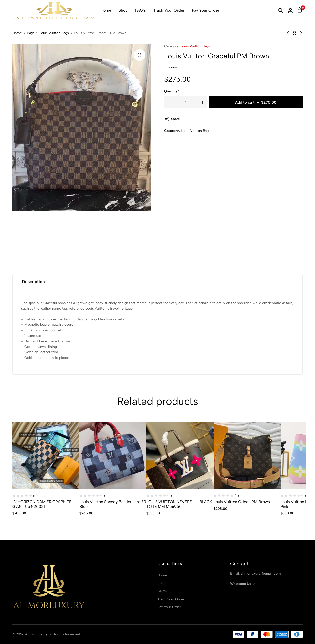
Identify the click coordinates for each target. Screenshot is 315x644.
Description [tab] (34, 282)
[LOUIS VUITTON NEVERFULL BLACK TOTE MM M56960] (180, 456)
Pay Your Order (206, 10)
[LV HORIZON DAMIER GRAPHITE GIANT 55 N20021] (46, 456)
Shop (123, 10)
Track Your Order (169, 10)
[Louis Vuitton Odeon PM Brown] (247, 456)
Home (106, 10)
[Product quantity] (186, 102)
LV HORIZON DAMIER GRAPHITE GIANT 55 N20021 (42, 504)
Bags (31, 33)
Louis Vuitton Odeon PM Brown (242, 502)
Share (172, 119)
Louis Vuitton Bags (54, 33)
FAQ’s (141, 10)
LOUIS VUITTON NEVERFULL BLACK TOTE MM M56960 (179, 504)
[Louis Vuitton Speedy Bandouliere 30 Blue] (113, 456)
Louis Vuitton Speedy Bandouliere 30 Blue (113, 504)
